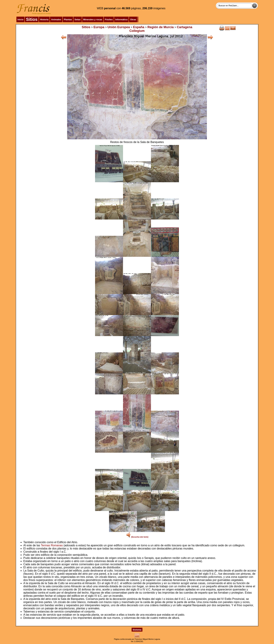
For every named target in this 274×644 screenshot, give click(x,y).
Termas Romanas (52, 545)
